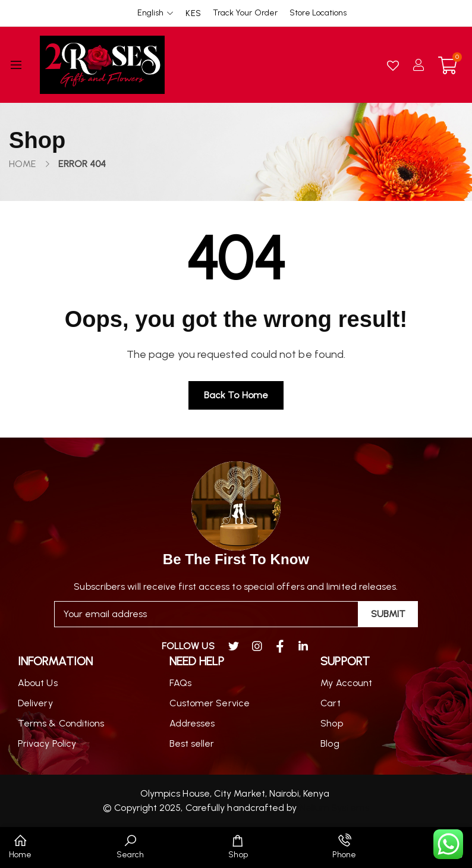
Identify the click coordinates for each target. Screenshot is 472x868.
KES (193, 13)
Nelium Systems (334, 808)
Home (22, 164)
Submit (388, 614)
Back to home (236, 395)
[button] (20, 848)
